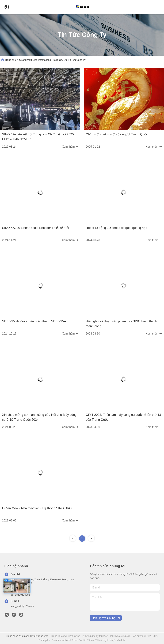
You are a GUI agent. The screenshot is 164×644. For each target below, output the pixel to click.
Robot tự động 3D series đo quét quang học (116, 228)
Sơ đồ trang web (39, 636)
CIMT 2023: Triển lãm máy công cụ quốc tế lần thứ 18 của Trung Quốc (123, 417)
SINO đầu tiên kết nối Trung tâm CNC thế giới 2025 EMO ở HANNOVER (38, 137)
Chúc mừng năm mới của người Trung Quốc (117, 134)
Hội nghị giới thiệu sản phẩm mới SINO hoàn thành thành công (121, 324)
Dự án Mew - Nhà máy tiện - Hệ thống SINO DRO (37, 508)
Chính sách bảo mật (17, 636)
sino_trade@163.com (22, 606)
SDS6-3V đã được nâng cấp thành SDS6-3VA (34, 321)
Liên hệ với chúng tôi (106, 618)
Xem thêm (70, 147)
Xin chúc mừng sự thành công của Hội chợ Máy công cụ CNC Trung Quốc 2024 (39, 417)
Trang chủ (10, 60)
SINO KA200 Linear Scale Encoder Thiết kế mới (36, 228)
